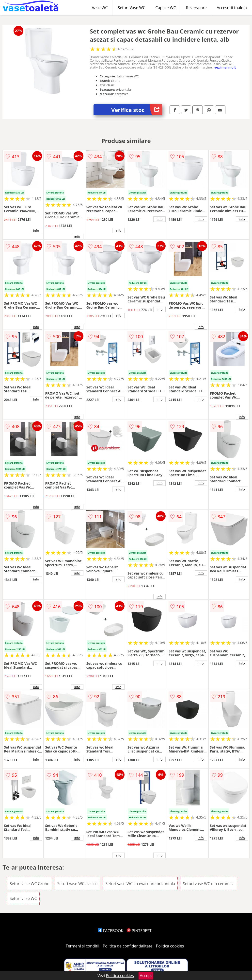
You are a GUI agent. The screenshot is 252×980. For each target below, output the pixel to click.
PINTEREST (139, 931)
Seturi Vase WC (131, 8)
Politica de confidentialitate (128, 946)
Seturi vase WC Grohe (29, 884)
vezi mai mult (225, 67)
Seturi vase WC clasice (78, 884)
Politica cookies (170, 946)
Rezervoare (196, 8)
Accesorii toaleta (232, 8)
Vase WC (100, 8)
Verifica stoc (137, 110)
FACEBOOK (111, 931)
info (36, 230)
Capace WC (165, 8)
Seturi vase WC (23, 898)
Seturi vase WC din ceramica (209, 884)
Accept (146, 976)
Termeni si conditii (83, 946)
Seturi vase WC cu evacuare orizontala (140, 884)
